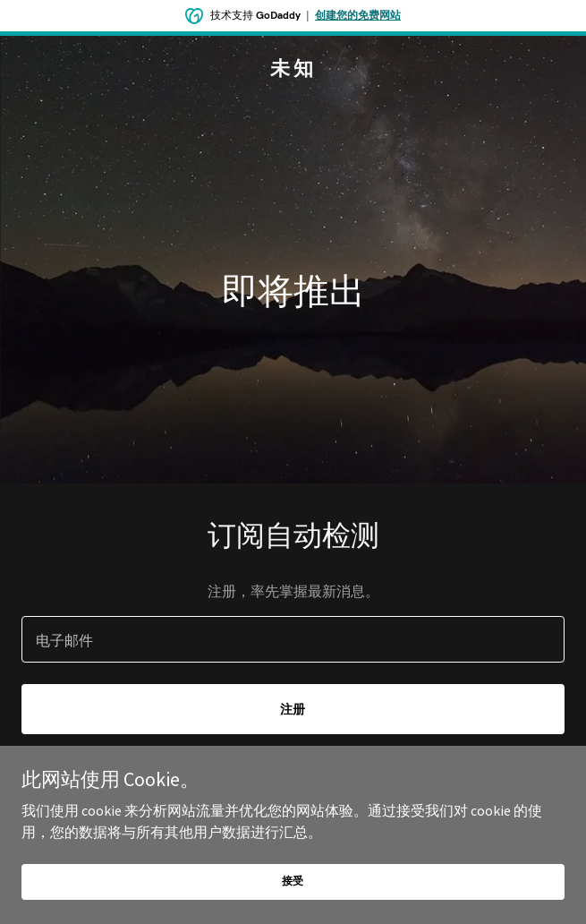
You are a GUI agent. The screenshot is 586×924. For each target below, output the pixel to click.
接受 (293, 881)
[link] (293, 70)
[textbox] (293, 639)
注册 (293, 709)
